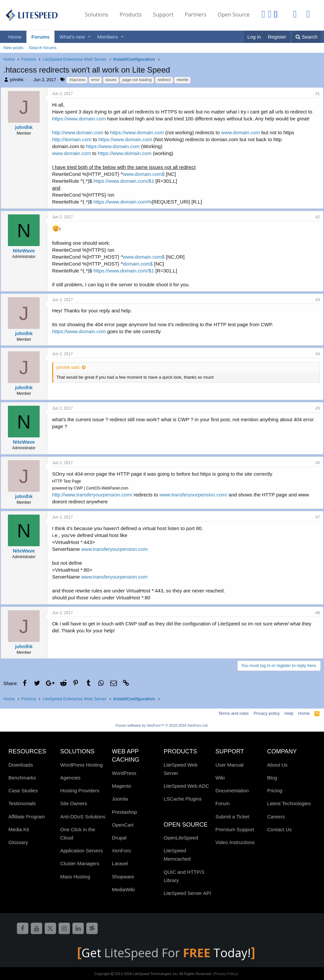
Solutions (97, 15)
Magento (122, 786)
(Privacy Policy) (226, 974)
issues (111, 80)
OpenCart (123, 825)
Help (289, 713)
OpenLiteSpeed (181, 838)
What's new (72, 37)
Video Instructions (235, 842)
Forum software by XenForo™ (162, 725)
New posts (13, 48)
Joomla (120, 799)
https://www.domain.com (82, 119)
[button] (89, 37)
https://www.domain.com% (125, 202)
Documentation (232, 790)
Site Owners (74, 803)
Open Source (234, 15)
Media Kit (19, 829)
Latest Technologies (289, 803)
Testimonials (22, 803)
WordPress (124, 773)
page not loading (137, 80)
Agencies (70, 778)
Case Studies (23, 790)
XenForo (122, 851)
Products (131, 15)
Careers (276, 817)
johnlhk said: (71, 367)
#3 (315, 300)
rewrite (182, 80)
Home (15, 37)
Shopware (123, 877)
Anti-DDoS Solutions (83, 817)
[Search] (306, 37)
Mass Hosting (75, 877)
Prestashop (125, 812)
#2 (315, 217)
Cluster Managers (80, 863)
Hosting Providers (80, 790)
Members (108, 37)
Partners (196, 15)
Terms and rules (234, 713)
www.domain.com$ (147, 174)
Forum (222, 803)
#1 (315, 94)
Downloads (21, 765)
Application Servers (81, 851)
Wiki (220, 778)
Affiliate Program (27, 817)
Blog (272, 778)
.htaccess (77, 80)
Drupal (119, 838)
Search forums (43, 48)
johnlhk (17, 80)
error (95, 80)
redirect (164, 80)
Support (163, 15)
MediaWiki (123, 889)
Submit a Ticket (232, 817)
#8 (315, 613)
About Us (277, 765)
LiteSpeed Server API (187, 893)
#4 (315, 354)
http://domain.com (74, 139)
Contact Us (279, 829)
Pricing (275, 790)
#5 (315, 408)
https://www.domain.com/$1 (126, 181)
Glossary (18, 842)
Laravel (120, 863)
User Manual (229, 765)
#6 (315, 463)
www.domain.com (243, 132)
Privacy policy (267, 713)
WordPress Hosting (81, 765)
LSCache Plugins (182, 799)
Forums (40, 37)
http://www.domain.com (80, 132)
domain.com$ (141, 264)
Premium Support (235, 829)
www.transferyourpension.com (117, 549)
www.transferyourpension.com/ (196, 495)
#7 (315, 517)
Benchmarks (22, 778)
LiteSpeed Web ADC (186, 786)
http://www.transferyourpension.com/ (95, 495)
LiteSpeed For (159, 953)
